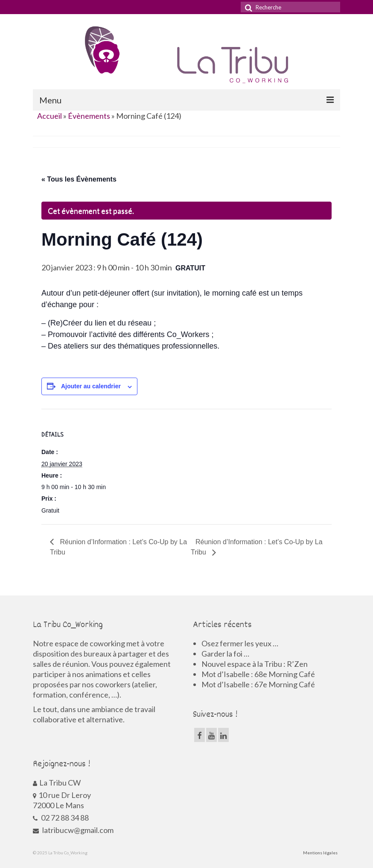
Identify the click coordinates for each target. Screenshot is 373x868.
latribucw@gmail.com (73, 830)
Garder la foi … (225, 654)
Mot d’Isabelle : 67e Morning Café (258, 684)
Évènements (89, 116)
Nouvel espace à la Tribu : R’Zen (255, 664)
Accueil (50, 116)
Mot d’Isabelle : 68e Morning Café (258, 674)
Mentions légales (320, 853)
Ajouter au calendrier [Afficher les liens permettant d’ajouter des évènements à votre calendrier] (91, 386)
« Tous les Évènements (79, 179)
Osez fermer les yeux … (240, 643)
